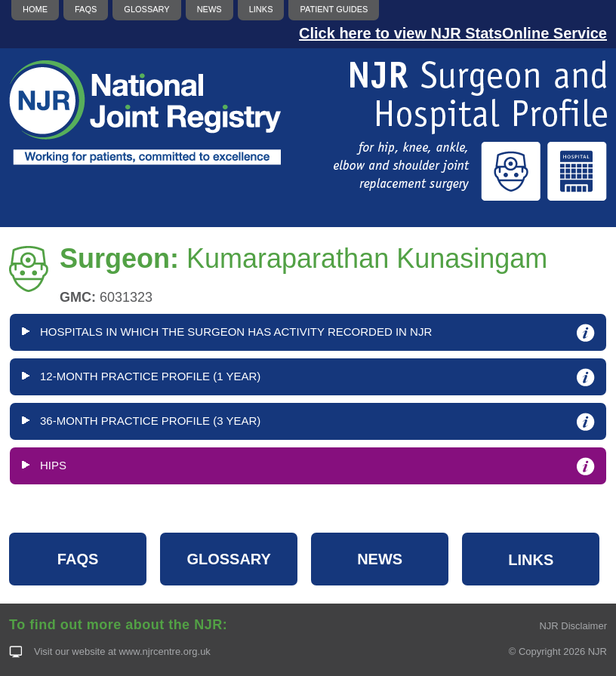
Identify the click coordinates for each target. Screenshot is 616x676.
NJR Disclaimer (573, 626)
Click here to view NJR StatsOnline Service (453, 33)
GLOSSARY (229, 559)
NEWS (380, 559)
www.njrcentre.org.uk (164, 651)
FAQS (78, 559)
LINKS (531, 560)
